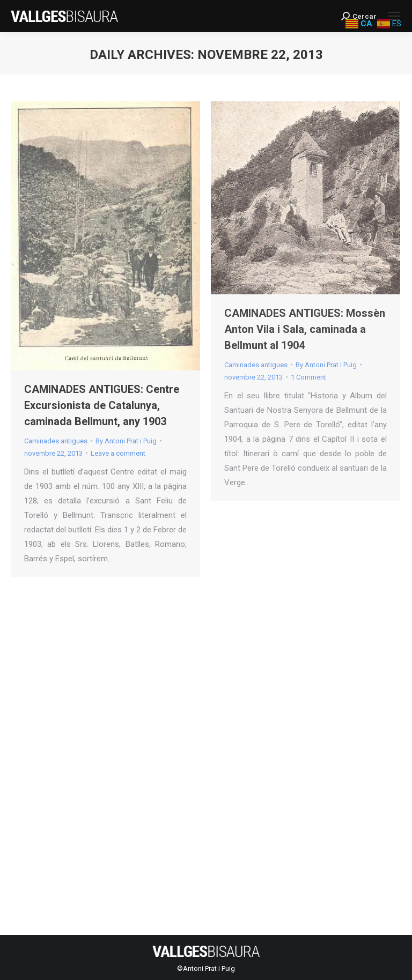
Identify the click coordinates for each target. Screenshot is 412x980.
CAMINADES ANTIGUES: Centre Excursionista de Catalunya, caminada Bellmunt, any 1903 (102, 405)
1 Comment (308, 377)
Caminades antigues (56, 441)
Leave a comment (118, 453)
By (126, 441)
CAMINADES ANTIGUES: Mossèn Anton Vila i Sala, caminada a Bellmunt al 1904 (305, 329)
